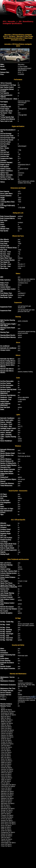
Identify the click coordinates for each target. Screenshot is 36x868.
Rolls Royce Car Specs (8, 822)
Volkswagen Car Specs (8, 843)
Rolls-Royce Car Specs (8, 824)
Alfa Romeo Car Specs (8, 711)
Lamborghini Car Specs (8, 785)
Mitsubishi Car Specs (8, 808)
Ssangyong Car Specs (8, 832)
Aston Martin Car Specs (8, 715)
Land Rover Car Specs (8, 786)
